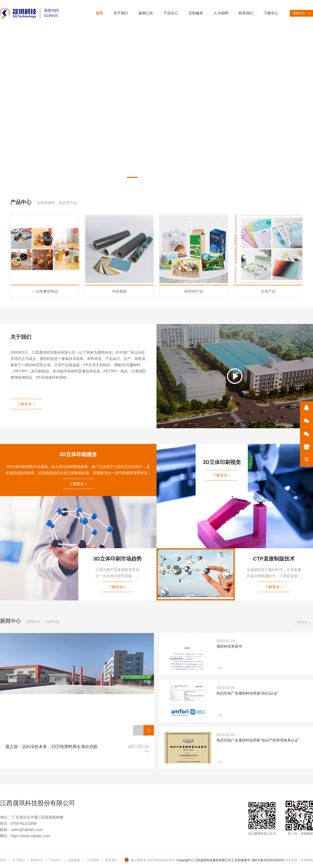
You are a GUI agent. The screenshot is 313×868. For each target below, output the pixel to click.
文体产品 (268, 367)
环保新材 (119, 367)
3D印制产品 (194, 367)
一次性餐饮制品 (45, 367)
